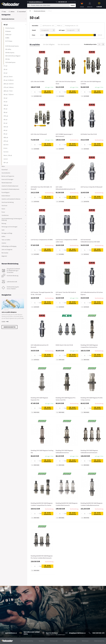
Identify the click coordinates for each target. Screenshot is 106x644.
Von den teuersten (64, 44)
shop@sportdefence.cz (35, 2)
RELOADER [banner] (10, 4)
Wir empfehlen (35, 44)
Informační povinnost (70, 641)
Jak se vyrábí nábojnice (9, 312)
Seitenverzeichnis (99, 641)
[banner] (7, 641)
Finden (73, 5)
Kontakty (42, 641)
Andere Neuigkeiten (10, 327)
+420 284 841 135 (61, 2)
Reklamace (85, 641)
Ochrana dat (54, 641)
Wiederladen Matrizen (40, 11)
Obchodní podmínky (27, 641)
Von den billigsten (49, 44)
